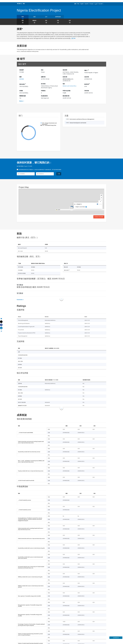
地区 (64, 84)
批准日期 (65, 77)
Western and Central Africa (69, 86)
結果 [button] (70, 22)
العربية (96, 4)
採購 (34, 17)
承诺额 (21, 91)
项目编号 (22, 70)
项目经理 (65, 70)
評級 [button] (58, 22)
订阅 (59, 174)
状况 (42, 70)
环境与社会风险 (67, 91)
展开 (73, 38)
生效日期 (87, 77)
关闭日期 (87, 91)
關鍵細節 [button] (34, 22)
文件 (46, 17)
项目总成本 (23, 84)
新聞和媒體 (58, 17)
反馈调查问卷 (116, 638)
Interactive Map (99, 217)
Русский (100, 4)
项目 (24, 4)
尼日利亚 (22, 79)
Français (92, 4)
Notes (21, 101)
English (82, 4)
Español (87, 4)
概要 (23, 17)
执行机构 (43, 84)
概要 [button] (23, 22)
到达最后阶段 (44, 96)
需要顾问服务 (23, 96)
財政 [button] (46, 22)
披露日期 (43, 77)
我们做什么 (19, 4)
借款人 (86, 70)
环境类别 (43, 91)
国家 (20, 77)
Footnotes (20, 300)
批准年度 (87, 84)
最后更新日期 (66, 96)
